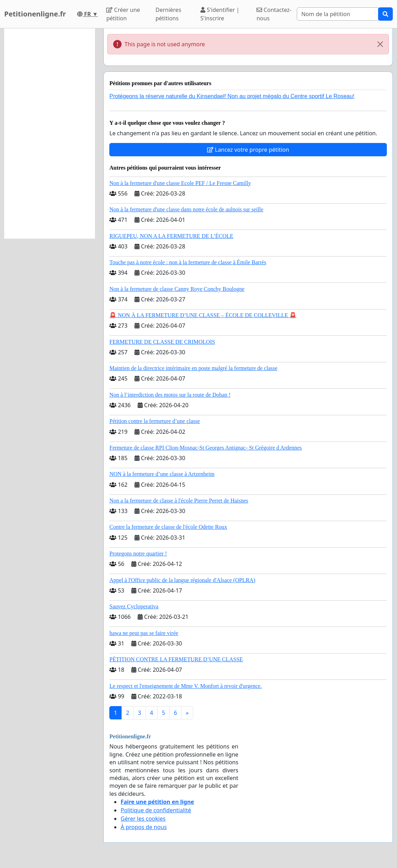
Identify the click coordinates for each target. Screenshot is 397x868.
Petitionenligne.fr (35, 14)
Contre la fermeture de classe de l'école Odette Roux (168, 527)
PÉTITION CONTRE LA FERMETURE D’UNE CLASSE (176, 659)
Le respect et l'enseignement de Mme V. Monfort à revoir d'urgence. (186, 686)
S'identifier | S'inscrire (220, 14)
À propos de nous (144, 827)
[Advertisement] (50, 134)
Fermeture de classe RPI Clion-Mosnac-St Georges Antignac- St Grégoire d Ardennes (206, 448)
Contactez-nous (274, 14)
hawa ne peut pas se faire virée (144, 633)
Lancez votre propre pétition (248, 150)
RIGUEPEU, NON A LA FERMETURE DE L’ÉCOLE (171, 236)
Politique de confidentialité (156, 810)
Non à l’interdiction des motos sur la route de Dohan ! (170, 395)
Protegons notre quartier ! (138, 553)
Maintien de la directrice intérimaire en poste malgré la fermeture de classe (193, 368)
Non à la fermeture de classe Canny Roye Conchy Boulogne (177, 289)
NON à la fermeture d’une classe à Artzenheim (162, 474)
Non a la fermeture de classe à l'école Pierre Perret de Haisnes (179, 501)
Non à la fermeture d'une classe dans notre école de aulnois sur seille (186, 209)
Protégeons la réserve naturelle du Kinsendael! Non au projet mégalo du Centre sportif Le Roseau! (232, 96)
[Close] (380, 44)
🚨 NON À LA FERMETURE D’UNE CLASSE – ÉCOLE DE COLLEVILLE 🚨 (203, 315)
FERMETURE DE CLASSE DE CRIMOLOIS (162, 342)
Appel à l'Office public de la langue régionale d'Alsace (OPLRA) (182, 580)
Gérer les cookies (143, 819)
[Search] (338, 14)
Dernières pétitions (168, 14)
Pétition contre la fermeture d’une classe (155, 421)
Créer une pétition (123, 14)
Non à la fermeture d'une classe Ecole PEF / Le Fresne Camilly (180, 183)
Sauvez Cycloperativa (134, 606)
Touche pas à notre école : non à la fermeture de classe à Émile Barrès (188, 262)
